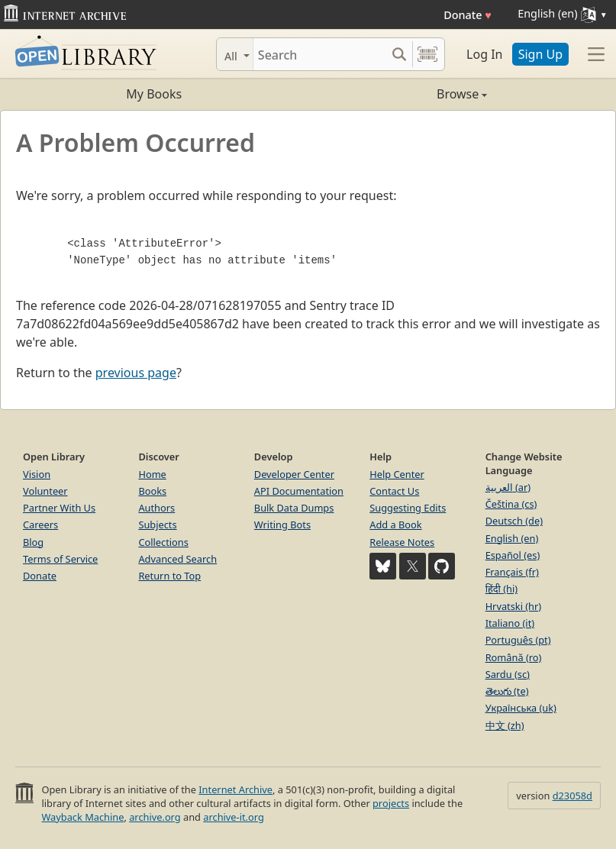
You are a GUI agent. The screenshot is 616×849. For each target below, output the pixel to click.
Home (152, 474)
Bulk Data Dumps (294, 508)
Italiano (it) (510, 623)
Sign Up (540, 54)
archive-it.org (234, 817)
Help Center (397, 474)
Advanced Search (177, 559)
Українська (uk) (521, 708)
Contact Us (394, 491)
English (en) (512, 538)
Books (152, 491)
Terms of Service (60, 559)
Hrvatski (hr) (514, 606)
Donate (468, 15)
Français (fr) (512, 572)
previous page (136, 373)
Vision (37, 474)
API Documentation (299, 491)
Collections (163, 542)
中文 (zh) (505, 725)
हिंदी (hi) (502, 589)
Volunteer (45, 491)
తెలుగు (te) (507, 691)
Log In (484, 54)
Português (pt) (518, 640)
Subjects (157, 525)
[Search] (319, 54)
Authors (156, 508)
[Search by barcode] (427, 54)
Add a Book (395, 525)
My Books (154, 94)
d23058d (572, 796)
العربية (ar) (508, 487)
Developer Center (294, 474)
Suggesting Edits (408, 508)
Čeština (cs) (511, 504)
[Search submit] (399, 54)
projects (391, 803)
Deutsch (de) (514, 521)
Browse (398, 94)
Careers (40, 525)
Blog (33, 542)
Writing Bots (282, 525)
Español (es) (513, 555)
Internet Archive (235, 789)
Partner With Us (59, 508)
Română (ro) (514, 657)
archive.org (155, 817)
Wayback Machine (82, 817)
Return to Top (169, 576)
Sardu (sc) (508, 674)
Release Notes (402, 542)
